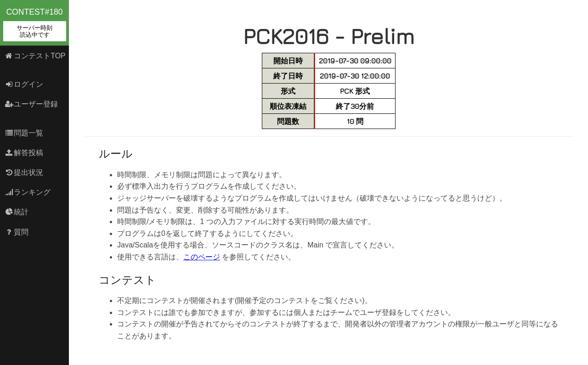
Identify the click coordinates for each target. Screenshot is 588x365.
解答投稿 (24, 153)
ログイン (24, 84)
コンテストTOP (35, 56)
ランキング (28, 192)
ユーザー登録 (31, 104)
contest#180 (35, 24)
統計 (17, 212)
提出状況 (24, 172)
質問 (17, 232)
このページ (202, 257)
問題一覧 (24, 133)
